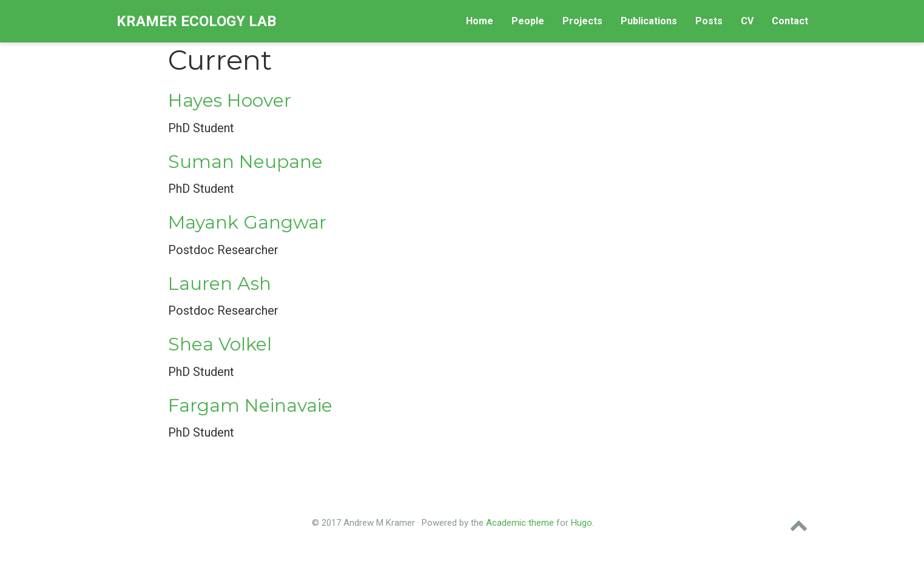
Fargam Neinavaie (250, 405)
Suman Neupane (245, 162)
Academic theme (520, 523)
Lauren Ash (220, 283)
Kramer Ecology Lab (196, 21)
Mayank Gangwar (247, 222)
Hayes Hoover (230, 100)
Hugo (582, 523)
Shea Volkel (220, 344)
